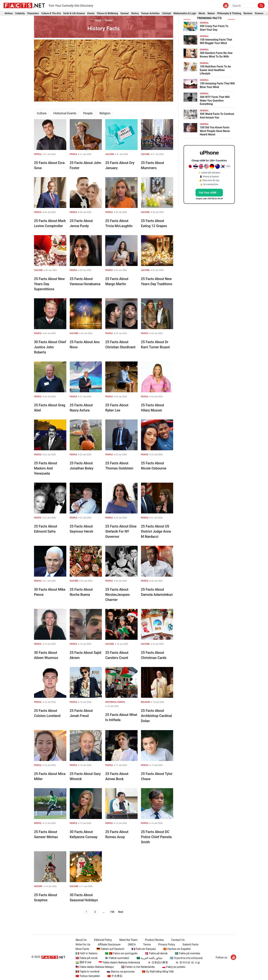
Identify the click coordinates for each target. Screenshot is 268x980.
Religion (105, 113)
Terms (147, 944)
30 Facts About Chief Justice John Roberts (50, 347)
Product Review (154, 940)
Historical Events (65, 113)
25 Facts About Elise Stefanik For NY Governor (121, 531)
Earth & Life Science (74, 13)
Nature (211, 13)
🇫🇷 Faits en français (144, 949)
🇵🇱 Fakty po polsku (174, 967)
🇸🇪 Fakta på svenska (187, 953)
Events (91, 13)
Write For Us (83, 944)
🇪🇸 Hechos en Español (177, 949)
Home (98, 20)
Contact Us (178, 940)
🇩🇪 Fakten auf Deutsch (110, 949)
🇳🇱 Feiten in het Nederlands (138, 967)
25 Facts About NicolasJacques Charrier (118, 595)
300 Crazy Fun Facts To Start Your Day (214, 28)
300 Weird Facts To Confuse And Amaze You (217, 116)
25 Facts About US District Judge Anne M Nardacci (156, 531)
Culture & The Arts (51, 13)
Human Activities (150, 13)
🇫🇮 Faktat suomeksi (117, 958)
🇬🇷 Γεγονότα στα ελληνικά (186, 958)
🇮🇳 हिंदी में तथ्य (83, 962)
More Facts (82, 949)
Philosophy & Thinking (229, 13)
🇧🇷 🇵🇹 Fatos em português (121, 953)
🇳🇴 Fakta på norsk (87, 958)
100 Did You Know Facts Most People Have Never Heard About (215, 131)
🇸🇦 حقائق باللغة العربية (150, 958)
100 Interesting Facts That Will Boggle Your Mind (216, 41)
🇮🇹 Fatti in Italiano (87, 953)
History (135, 13)
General (124, 13)
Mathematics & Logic (185, 13)
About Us (81, 940)
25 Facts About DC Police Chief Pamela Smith (156, 837)
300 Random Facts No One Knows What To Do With (216, 55)
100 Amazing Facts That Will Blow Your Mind (217, 85)
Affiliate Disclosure (109, 944)
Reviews (248, 13)
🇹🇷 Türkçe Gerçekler (88, 976)
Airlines (9, 13)
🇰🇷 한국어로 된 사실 (188, 962)
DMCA (132, 944)
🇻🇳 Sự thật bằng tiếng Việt (158, 972)
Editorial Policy (103, 940)
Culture (42, 113)
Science (259, 13)
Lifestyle (167, 13)
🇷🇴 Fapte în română (87, 972)
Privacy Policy (167, 944)
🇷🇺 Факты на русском (120, 972)
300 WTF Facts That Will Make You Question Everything (215, 101)
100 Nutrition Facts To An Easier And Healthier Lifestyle (215, 70)
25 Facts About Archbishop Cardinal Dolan (156, 716)
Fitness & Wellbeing (108, 13)
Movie (202, 13)
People (88, 113)
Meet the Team (128, 940)
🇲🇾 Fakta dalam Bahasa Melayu (95, 967)
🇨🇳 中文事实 (115, 976)
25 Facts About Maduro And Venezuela (46, 468)
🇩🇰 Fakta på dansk (156, 953)
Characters (33, 13)
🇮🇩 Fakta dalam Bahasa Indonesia (119, 962)
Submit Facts (191, 944)
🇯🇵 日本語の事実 (158, 962)
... (267, 13)
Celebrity (20, 13)
